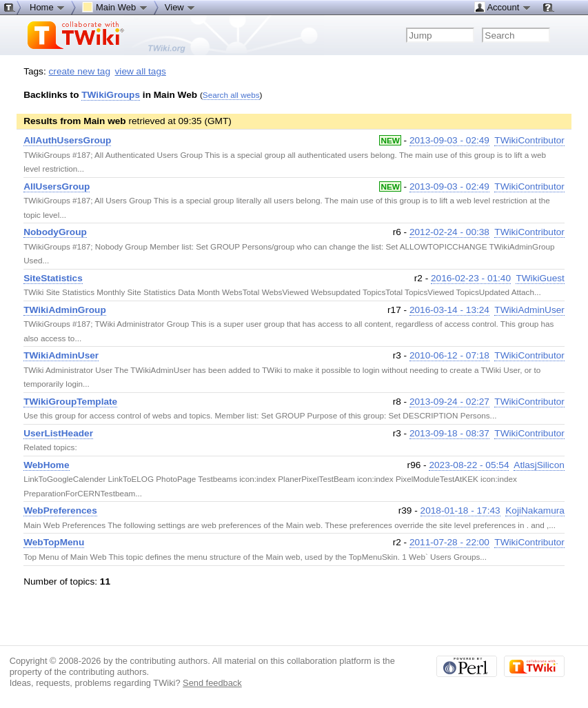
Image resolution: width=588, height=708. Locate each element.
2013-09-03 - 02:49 (449, 140)
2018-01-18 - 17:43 (460, 510)
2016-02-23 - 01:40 (471, 278)
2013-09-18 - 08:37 (449, 433)
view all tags (141, 71)
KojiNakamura (535, 510)
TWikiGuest (540, 278)
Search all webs (231, 95)
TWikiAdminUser (529, 310)
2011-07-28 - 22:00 (449, 542)
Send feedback (212, 683)
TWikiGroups (111, 95)
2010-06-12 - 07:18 (449, 355)
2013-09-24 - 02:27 (449, 402)
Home (48, 7)
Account (503, 7)
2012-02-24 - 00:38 (449, 232)
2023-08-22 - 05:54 (469, 465)
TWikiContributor (529, 140)
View (181, 7)
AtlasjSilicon (539, 465)
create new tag (80, 71)
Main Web (115, 7)
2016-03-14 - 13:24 (449, 310)
